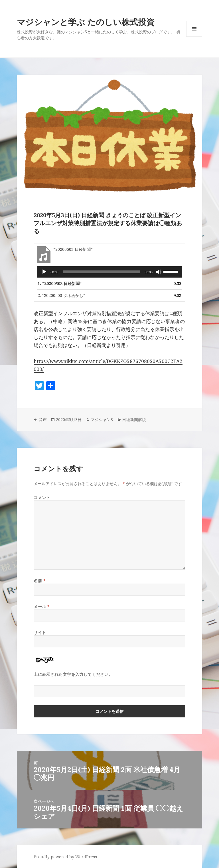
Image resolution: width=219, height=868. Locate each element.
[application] (109, 272)
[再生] (44, 272)
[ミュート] (159, 272)
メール (42, 607)
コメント (42, 497)
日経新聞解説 (134, 419)
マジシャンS (102, 419)
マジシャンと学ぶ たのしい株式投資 (86, 22)
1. (60, 283)
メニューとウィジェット (194, 37)
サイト (40, 632)
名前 (40, 581)
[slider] (102, 272)
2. (61, 295)
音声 (43, 419)
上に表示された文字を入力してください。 (73, 674)
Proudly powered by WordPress (65, 857)
